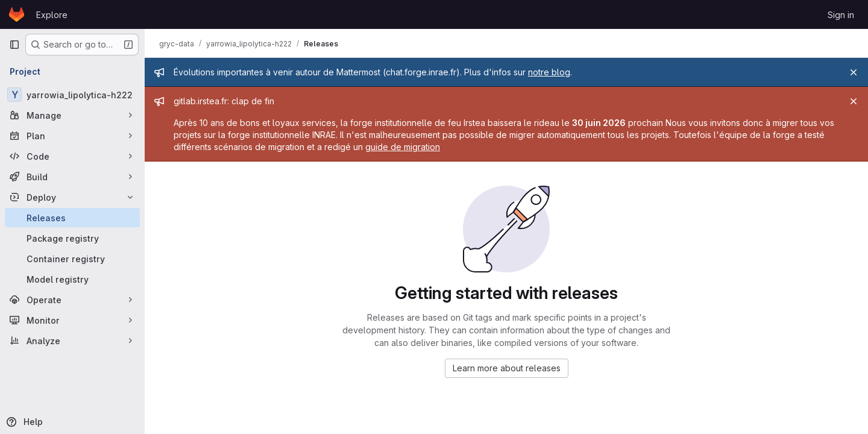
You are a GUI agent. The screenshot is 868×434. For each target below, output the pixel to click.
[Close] (854, 72)
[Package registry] (72, 238)
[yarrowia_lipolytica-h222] (72, 95)
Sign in (841, 15)
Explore (52, 15)
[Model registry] (72, 279)
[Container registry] (72, 259)
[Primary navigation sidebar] (14, 45)
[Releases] (72, 218)
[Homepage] (17, 14)
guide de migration (403, 147)
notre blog (549, 72)
